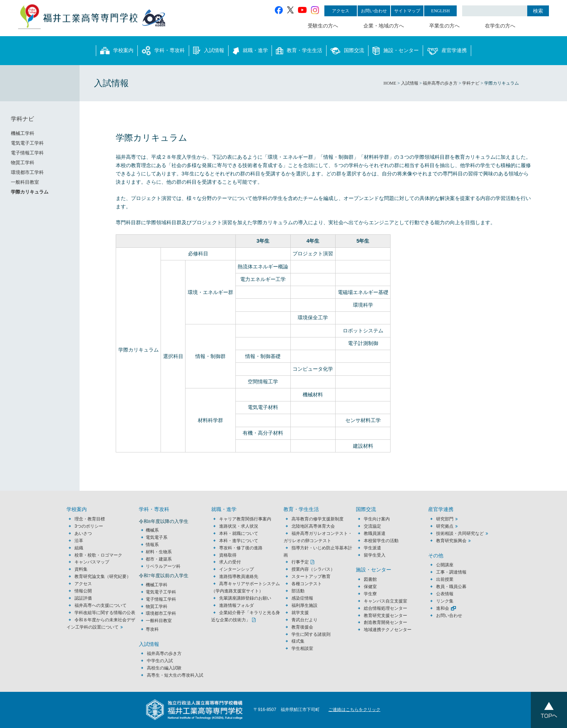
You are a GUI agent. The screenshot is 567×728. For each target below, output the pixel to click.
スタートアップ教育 (311, 576)
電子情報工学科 (27, 153)
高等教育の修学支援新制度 (317, 519)
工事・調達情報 (451, 572)
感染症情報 (302, 598)
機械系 (152, 530)
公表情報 (445, 594)
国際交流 (347, 51)
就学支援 (300, 613)
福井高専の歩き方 (164, 654)
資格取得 (228, 555)
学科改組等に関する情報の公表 (105, 613)
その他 (436, 556)
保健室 (370, 587)
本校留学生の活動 (381, 541)
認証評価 (83, 598)
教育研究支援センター (385, 616)
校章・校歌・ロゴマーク (98, 555)
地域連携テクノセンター (388, 630)
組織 (79, 548)
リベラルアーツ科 (163, 566)
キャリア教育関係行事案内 (245, 519)
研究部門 (445, 519)
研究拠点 (445, 526)
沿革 (79, 541)
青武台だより (304, 620)
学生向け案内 (377, 519)
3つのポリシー (89, 526)
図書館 (370, 579)
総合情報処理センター (385, 608)
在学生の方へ (500, 26)
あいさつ (83, 533)
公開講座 (447, 565)
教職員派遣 (375, 533)
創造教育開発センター (385, 622)
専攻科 (152, 629)
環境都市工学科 (27, 172)
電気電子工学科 (27, 143)
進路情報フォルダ (236, 605)
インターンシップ (236, 569)
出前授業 (445, 579)
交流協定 (372, 526)
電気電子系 (157, 537)
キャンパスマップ (92, 562)
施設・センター (396, 51)
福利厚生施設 (304, 605)
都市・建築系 (159, 559)
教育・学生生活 (299, 51)
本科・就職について (239, 533)
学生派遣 (372, 548)
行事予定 (300, 562)
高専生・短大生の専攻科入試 (175, 675)
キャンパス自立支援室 (385, 601)
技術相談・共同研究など (460, 533)
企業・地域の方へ (384, 26)
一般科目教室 (25, 182)
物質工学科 (23, 163)
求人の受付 (230, 562)
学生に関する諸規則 (311, 634)
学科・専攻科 (163, 51)
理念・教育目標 (90, 519)
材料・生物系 (159, 552)
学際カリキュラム (30, 192)
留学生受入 (375, 555)
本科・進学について (239, 541)
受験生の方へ (323, 26)
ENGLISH (440, 11)
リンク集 (445, 601)
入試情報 (209, 51)
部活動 (298, 591)
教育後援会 (302, 627)
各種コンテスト (307, 584)
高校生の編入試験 (164, 668)
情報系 (152, 545)
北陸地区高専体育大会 (313, 526)
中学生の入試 (160, 661)
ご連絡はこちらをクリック (354, 710)
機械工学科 (23, 133)
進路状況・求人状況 (239, 526)
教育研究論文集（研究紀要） (103, 576)
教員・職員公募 (451, 587)
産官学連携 (447, 51)
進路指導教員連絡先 (239, 576)
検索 (538, 11)
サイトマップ (407, 11)
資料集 (81, 569)
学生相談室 (302, 648)
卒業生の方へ (444, 26)
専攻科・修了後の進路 (241, 548)
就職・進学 (250, 51)
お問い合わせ (374, 11)
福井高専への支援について (101, 605)
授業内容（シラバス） (313, 569)
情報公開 (83, 591)
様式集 (298, 641)
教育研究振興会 (451, 541)
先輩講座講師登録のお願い (245, 598)
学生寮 (370, 594)
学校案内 (117, 51)
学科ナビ (22, 119)
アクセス (341, 11)
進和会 (443, 608)
